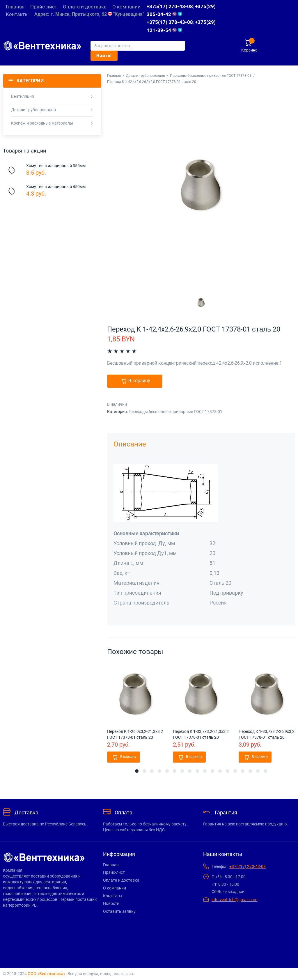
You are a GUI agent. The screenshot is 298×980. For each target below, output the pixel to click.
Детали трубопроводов (146, 76)
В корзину (139, 381)
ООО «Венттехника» (47, 974)
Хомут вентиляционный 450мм (56, 187)
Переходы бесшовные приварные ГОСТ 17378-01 (211, 76)
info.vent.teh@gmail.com (234, 900)
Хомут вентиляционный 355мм (56, 166)
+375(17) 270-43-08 (170, 6)
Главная (114, 76)
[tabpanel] (136, 714)
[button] (124, 757)
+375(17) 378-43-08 (170, 22)
